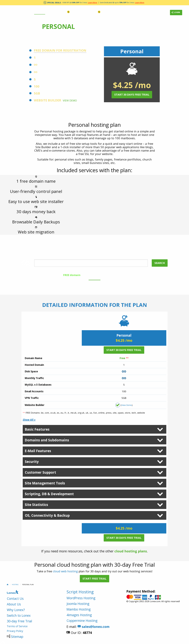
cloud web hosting (65, 571)
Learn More (93, 2)
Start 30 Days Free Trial (132, 95)
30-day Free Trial (19, 621)
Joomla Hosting (78, 604)
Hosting (40, 12)
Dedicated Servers (86, 12)
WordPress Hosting (81, 598)
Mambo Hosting (79, 609)
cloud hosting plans (131, 551)
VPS (66, 12)
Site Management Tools (45, 483)
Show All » (29, 420)
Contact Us (15, 598)
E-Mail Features (38, 451)
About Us (14, 604)
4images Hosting (79, 615)
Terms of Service (17, 626)
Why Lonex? (16, 610)
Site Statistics (36, 505)
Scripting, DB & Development (49, 494)
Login (176, 12)
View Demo (70, 100)
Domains (54, 12)
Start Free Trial (94, 579)
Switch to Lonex (19, 615)
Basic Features (37, 429)
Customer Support (40, 472)
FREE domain (72, 275)
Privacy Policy (15, 631)
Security (32, 462)
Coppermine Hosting (82, 621)
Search (160, 263)
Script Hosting (80, 592)
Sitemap (17, 637)
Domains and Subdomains (47, 440)
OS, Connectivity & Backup (47, 515)
